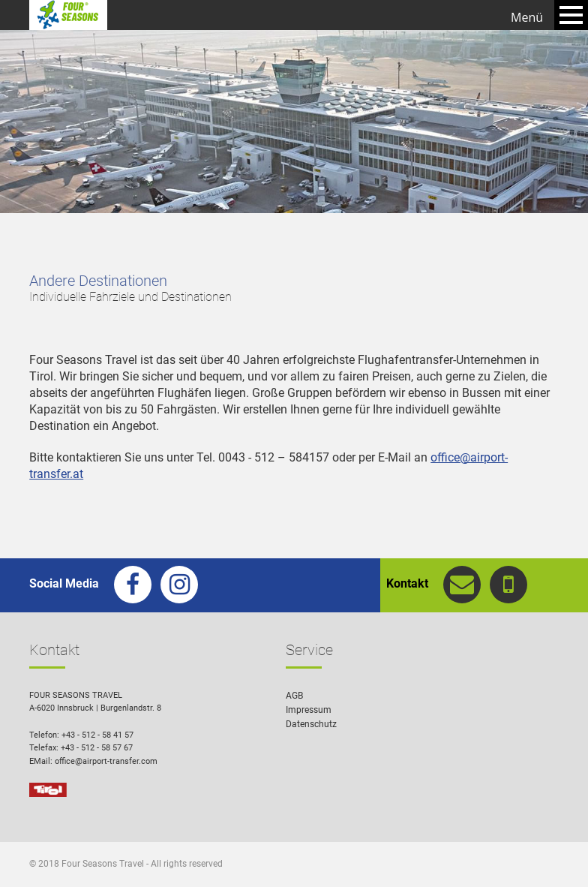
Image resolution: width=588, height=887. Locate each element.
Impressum (309, 710)
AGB (294, 696)
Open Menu (571, 15)
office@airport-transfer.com (106, 761)
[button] (555, 854)
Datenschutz (311, 724)
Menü (527, 17)
